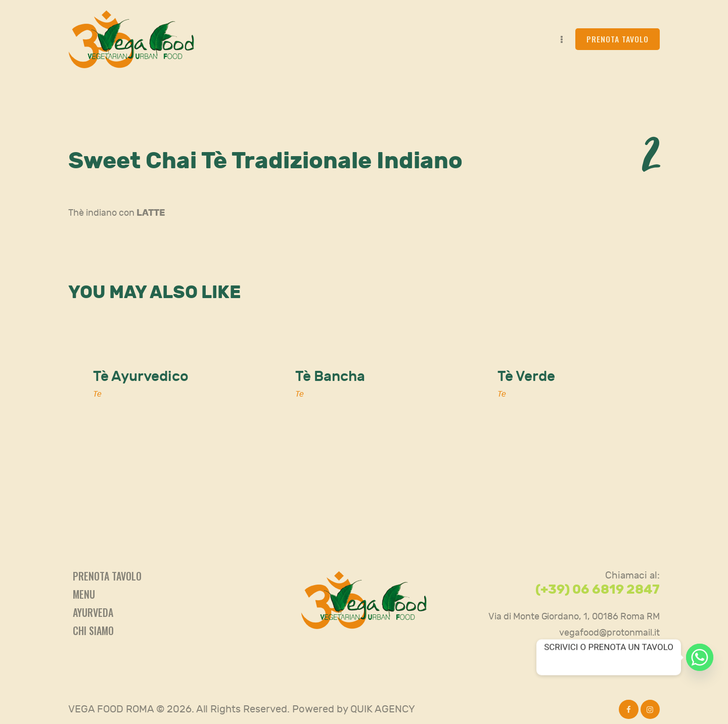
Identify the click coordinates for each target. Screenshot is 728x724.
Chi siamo (93, 631)
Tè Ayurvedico (141, 377)
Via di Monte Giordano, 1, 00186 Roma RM (574, 617)
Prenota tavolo (107, 576)
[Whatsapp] (700, 657)
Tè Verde (526, 377)
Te (97, 394)
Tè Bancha (330, 377)
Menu (84, 594)
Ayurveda (93, 612)
